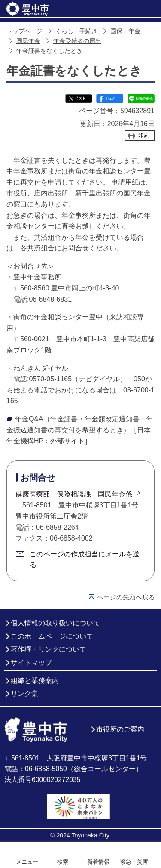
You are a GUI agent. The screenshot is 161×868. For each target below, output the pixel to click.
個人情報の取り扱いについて (55, 623)
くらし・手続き (76, 31)
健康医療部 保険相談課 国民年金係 (74, 494)
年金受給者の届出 (77, 41)
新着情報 (98, 862)
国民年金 (28, 41)
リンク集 (24, 693)
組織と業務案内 (35, 681)
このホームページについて (52, 636)
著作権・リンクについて (49, 649)
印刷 (144, 135)
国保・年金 (125, 31)
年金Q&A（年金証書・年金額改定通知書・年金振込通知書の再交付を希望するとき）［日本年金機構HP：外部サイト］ (80, 430)
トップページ (24, 31)
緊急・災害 (134, 862)
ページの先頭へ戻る (126, 597)
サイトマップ (31, 663)
